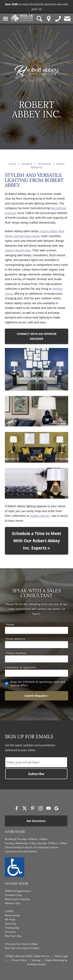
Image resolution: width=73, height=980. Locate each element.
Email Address (16, 639)
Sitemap (36, 960)
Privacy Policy (19, 960)
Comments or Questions (21, 667)
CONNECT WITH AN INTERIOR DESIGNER (37, 336)
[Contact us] (67, 18)
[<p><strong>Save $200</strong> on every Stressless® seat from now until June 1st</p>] (36, 7)
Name (10, 624)
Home (12, 164)
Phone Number (16, 653)
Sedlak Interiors (40, 516)
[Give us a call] (58, 18)
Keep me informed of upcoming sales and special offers (38, 684)
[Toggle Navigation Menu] (6, 18)
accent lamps (49, 231)
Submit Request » (36, 696)
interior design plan (18, 250)
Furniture (27, 164)
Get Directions (36, 821)
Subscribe (36, 774)
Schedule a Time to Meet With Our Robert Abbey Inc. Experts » (36, 541)
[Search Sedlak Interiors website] (40, 18)
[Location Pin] (49, 18)
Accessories (44, 164)
